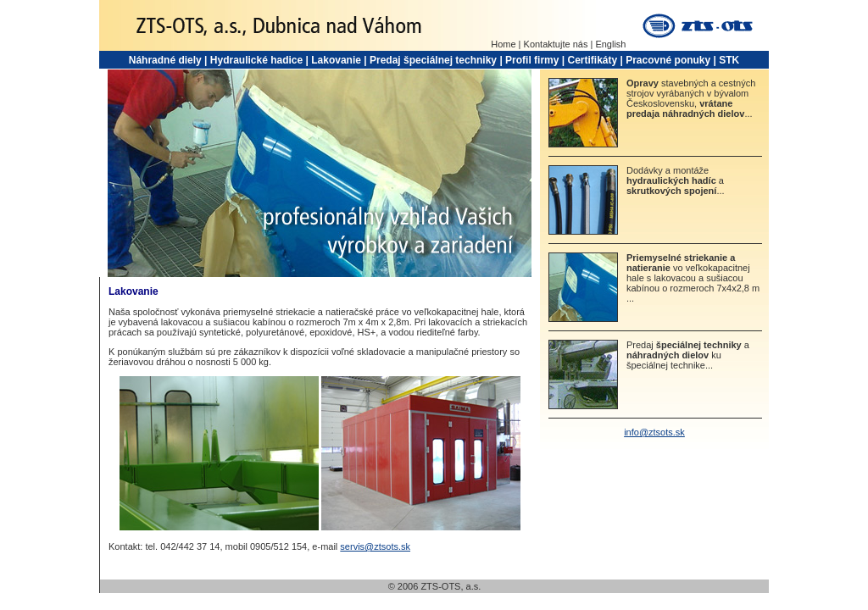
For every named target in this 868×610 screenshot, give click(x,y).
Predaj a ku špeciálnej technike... (688, 355)
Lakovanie (336, 60)
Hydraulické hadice (256, 60)
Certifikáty (592, 60)
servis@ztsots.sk (375, 546)
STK (729, 60)
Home (503, 44)
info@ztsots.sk (654, 432)
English (610, 44)
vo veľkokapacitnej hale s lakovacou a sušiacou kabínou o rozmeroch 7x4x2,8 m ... (693, 278)
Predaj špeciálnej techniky (433, 60)
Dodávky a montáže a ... (676, 180)
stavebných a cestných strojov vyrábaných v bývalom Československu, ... (691, 98)
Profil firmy (532, 60)
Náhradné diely (165, 60)
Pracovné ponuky (668, 60)
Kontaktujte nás (556, 44)
